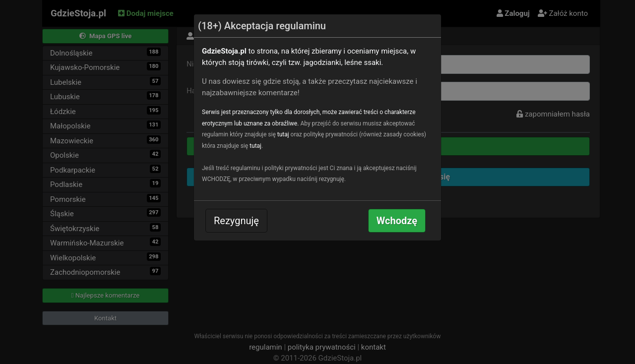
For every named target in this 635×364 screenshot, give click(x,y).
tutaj (283, 134)
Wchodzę (397, 221)
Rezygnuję (236, 221)
